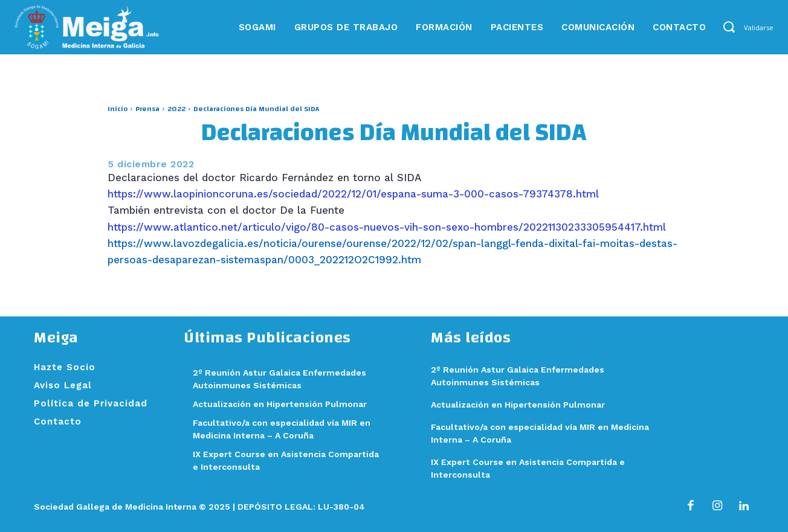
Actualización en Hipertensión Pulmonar (284, 404)
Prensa (147, 109)
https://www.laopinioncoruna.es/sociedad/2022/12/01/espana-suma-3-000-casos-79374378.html (353, 194)
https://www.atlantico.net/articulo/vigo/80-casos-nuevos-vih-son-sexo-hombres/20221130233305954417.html (387, 227)
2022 (176, 109)
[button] (728, 26)
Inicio (118, 109)
